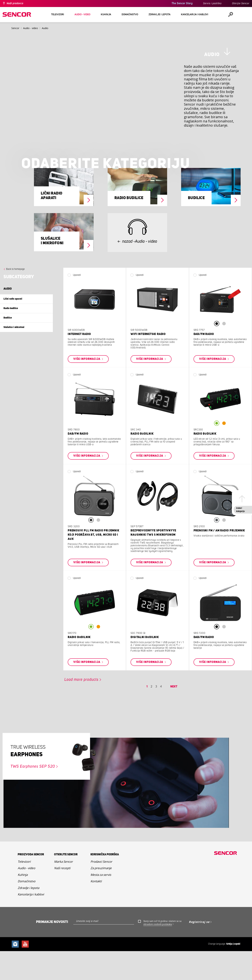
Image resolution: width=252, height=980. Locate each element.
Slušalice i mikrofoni (52, 270)
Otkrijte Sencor (241, 4)
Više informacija (87, 388)
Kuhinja (23, 904)
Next (174, 716)
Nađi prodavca (15, 4)
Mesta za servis (101, 904)
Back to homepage (15, 299)
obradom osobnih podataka (158, 954)
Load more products (81, 709)
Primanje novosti (52, 951)
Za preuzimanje (101, 897)
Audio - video (26, 897)
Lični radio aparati (52, 225)
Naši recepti (62, 897)
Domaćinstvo (27, 911)
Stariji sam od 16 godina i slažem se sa (162, 952)
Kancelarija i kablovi (31, 924)
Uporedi (77, 304)
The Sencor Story (182, 3)
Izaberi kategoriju (240, 510)
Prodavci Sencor (101, 891)
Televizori (24, 891)
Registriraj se (199, 951)
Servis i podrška (212, 4)
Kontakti (96, 911)
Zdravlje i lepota (28, 917)
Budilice (196, 227)
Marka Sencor (63, 891)
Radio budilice (129, 227)
